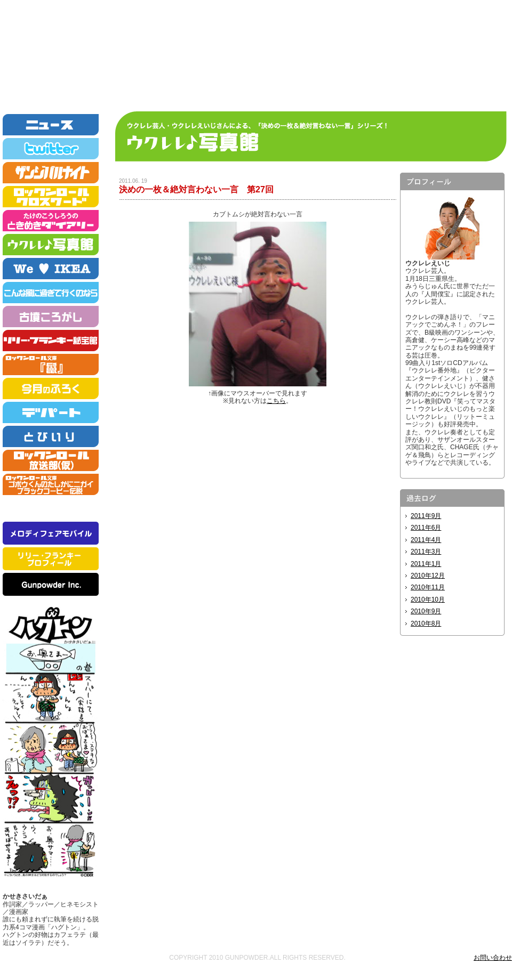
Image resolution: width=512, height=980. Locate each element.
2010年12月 (428, 576)
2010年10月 (428, 600)
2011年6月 (426, 528)
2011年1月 (426, 564)
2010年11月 (428, 587)
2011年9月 (426, 516)
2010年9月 (426, 611)
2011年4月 (426, 540)
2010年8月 (426, 623)
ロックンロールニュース (256, 53)
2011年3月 (426, 552)
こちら (276, 401)
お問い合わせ (493, 958)
